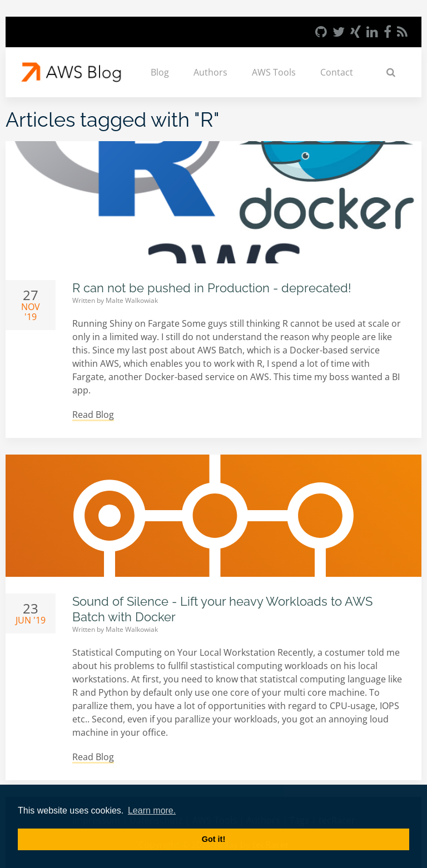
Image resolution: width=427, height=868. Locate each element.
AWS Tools (274, 72)
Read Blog (93, 415)
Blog (160, 72)
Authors (210, 72)
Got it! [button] (213, 839)
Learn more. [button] (152, 810)
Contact (337, 72)
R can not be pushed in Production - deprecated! (212, 288)
